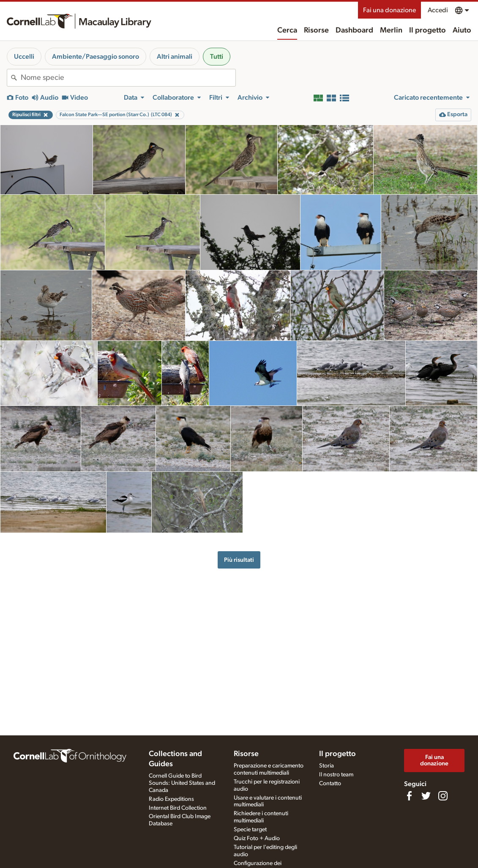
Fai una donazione (389, 10)
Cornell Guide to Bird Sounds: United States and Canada (182, 783)
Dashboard (354, 30)
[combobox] (128, 78)
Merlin (391, 30)
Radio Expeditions (171, 799)
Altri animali (175, 57)
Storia (326, 766)
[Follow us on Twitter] (426, 796)
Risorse (316, 30)
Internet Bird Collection (178, 808)
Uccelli (24, 57)
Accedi (438, 10)
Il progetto (427, 30)
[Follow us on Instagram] (443, 796)
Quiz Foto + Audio (257, 838)
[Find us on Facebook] (409, 796)
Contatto (330, 784)
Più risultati (239, 560)
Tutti (217, 57)
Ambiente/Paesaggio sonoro (96, 57)
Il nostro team (336, 775)
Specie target (250, 830)
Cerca (287, 30)
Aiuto (462, 30)
